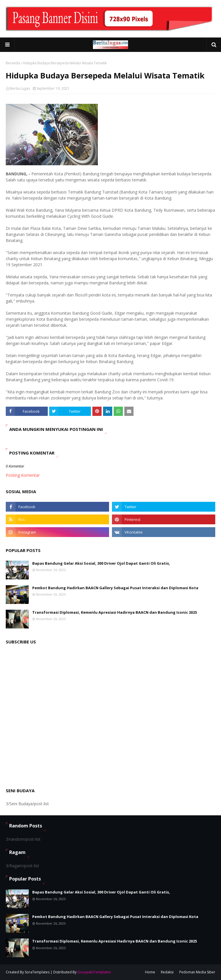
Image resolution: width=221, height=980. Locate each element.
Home (150, 972)
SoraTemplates (37, 972)
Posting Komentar (23, 475)
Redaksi (167, 972)
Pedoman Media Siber (197, 972)
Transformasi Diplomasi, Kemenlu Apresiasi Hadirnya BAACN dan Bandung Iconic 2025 (115, 612)
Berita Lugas (20, 88)
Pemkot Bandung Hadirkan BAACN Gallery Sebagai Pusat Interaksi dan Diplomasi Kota (115, 588)
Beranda (13, 63)
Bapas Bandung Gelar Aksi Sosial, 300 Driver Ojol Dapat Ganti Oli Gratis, (101, 563)
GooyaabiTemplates (94, 972)
